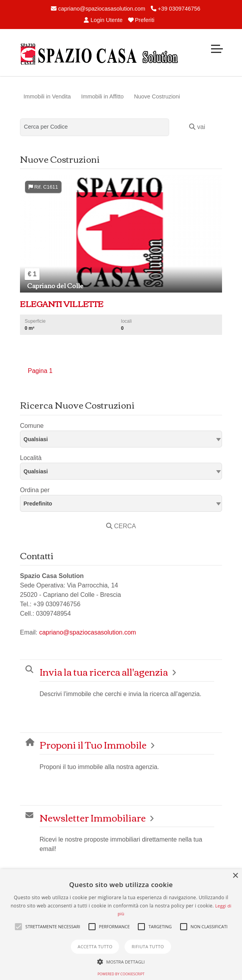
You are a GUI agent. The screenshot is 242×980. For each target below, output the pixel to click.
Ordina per (35, 490)
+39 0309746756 (175, 9)
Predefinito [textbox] (38, 504)
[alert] (121, 925)
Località (31, 458)
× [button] (235, 876)
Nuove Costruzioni (157, 96)
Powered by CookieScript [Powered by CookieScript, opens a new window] (121, 974)
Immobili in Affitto (102, 96)
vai (197, 127)
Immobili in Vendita (47, 96)
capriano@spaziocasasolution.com (98, 9)
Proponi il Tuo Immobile (93, 745)
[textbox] (121, 439)
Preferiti (141, 20)
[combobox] (121, 439)
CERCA (121, 526)
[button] (18, 927)
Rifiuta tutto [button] (148, 946)
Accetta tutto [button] (95, 946)
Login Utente (103, 20)
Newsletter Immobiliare (93, 817)
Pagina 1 (40, 371)
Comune (32, 426)
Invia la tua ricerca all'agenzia (104, 672)
